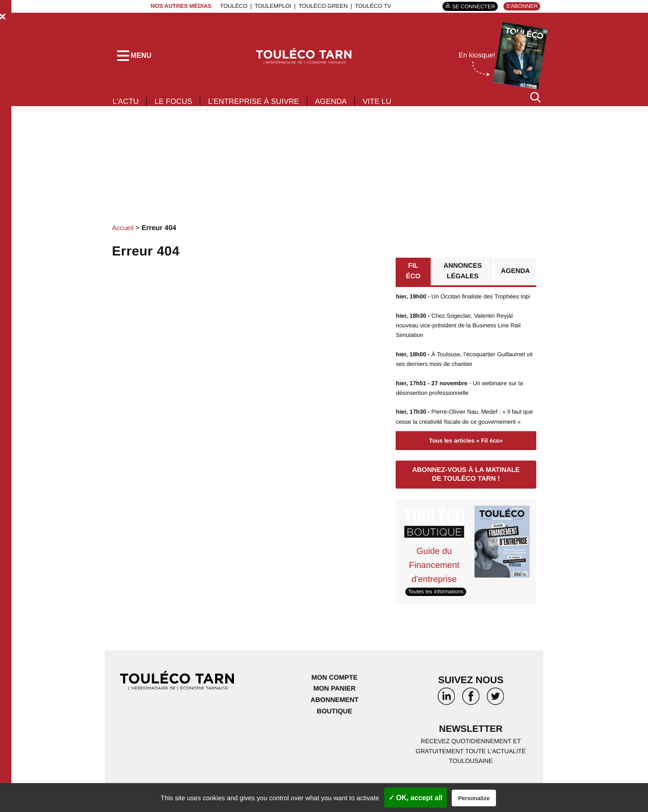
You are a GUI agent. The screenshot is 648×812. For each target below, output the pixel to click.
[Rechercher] (535, 100)
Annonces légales (462, 275)
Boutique (334, 735)
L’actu (126, 104)
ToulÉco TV (371, 6)
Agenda (340, 104)
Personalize (474, 798)
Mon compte (334, 701)
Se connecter (470, 6)
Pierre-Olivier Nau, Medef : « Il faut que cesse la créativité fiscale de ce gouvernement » (461, 435)
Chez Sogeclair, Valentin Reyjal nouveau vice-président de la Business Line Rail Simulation (461, 339)
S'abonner (521, 6)
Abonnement (335, 723)
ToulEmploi (271, 6)
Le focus (176, 104)
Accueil (124, 231)
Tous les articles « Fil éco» (466, 464)
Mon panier (335, 712)
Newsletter (471, 753)
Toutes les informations (437, 615)
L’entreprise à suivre (260, 104)
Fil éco (413, 275)
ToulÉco (232, 6)
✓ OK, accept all (416, 798)
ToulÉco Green (321, 6)
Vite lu (388, 104)
